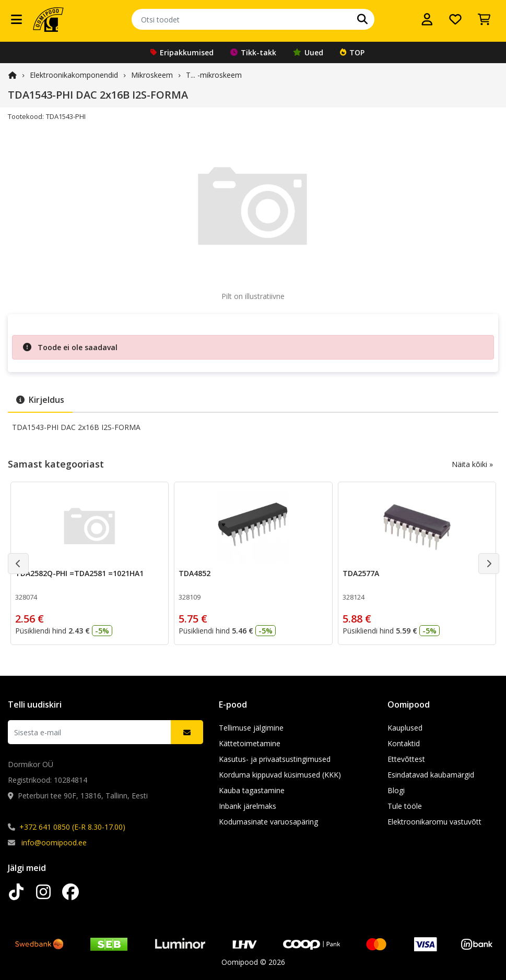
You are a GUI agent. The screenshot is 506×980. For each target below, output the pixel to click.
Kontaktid (404, 743)
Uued (308, 52)
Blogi (396, 790)
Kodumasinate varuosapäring (268, 822)
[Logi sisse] (427, 19)
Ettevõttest (406, 759)
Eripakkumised (182, 52)
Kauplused (405, 728)
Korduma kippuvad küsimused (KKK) (280, 775)
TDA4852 (195, 573)
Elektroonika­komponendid (74, 75)
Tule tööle (405, 806)
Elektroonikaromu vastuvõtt (434, 822)
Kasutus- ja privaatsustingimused (275, 759)
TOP (352, 52)
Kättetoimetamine (250, 743)
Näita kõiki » (472, 464)
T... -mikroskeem (214, 75)
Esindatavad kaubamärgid (431, 775)
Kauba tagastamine (252, 790)
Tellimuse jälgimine (251, 728)
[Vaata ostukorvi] (484, 19)
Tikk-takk (253, 52)
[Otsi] (362, 19)
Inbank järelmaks (248, 806)
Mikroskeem (152, 75)
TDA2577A (361, 573)
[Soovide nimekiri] (455, 19)
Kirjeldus (40, 400)
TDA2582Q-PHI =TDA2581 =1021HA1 (79, 573)
